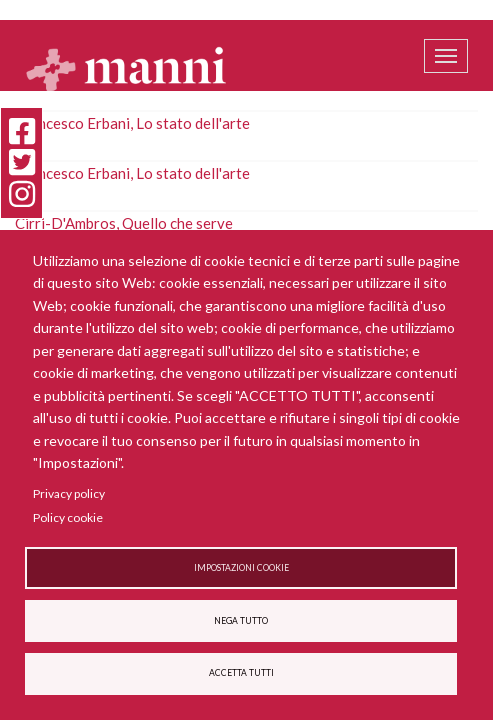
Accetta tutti (241, 673)
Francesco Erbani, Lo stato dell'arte (132, 123)
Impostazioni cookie (241, 568)
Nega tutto (241, 621)
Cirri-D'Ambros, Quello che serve (124, 223)
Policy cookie (68, 517)
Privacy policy (69, 493)
